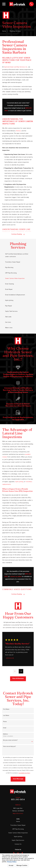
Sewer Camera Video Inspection (18, 833)
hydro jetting (19, 482)
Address (6, 734)
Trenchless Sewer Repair (18, 825)
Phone (5, 722)
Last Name (6, 716)
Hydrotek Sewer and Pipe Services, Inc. (16, 67)
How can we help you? (9, 747)
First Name (6, 709)
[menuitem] (18, 255)
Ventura (18, 131)
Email (5, 728)
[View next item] (21, 671)
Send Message (18, 779)
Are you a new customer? (10, 740)
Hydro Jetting (18, 837)
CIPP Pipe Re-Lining (18, 829)
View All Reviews (18, 679)
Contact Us (18, 844)
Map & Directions (18, 814)
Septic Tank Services (18, 840)
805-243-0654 (18, 800)
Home (18, 822)
